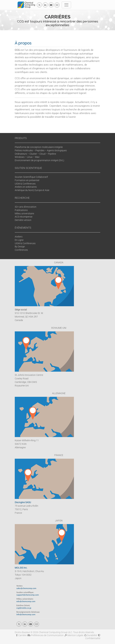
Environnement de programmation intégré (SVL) (39, 160)
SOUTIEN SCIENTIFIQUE (28, 168)
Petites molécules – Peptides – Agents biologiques (41, 150)
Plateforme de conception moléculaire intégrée (39, 147)
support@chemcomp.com (28, 595)
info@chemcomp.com (26, 614)
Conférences (21, 250)
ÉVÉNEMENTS (23, 228)
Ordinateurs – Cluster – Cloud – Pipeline (35, 154)
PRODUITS (21, 138)
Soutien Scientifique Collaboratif (31, 177)
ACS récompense (24, 217)
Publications (21, 210)
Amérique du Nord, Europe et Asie (32, 190)
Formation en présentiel (27, 180)
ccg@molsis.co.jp (24, 608)
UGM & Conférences (25, 184)
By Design (20, 247)
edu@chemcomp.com (26, 601)
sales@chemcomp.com (26, 588)
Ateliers (19, 237)
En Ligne (19, 240)
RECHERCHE (22, 198)
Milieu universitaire (24, 213)
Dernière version (23, 220)
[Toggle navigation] (66, 5)
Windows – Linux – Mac (27, 157)
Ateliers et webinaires (26, 187)
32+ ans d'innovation (26, 207)
